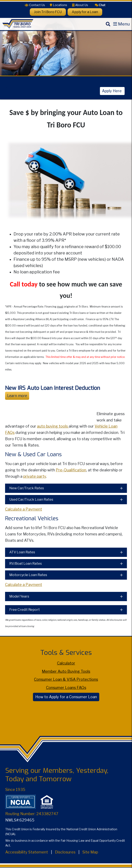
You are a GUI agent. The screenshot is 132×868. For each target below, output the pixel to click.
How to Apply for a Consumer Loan (66, 697)
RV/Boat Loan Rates (26, 564)
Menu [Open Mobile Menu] (124, 24)
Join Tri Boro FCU (48, 12)
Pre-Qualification (71, 470)
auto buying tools (53, 426)
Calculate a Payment (24, 509)
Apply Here (112, 91)
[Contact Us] (35, 5)
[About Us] (80, 5)
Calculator (66, 663)
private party (35, 476)
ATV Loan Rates (22, 552)
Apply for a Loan (85, 12)
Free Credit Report (24, 610)
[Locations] (59, 5)
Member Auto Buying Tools (66, 671)
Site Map (90, 852)
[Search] (108, 27)
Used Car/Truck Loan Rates (31, 500)
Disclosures (65, 852)
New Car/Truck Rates (27, 488)
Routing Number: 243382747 (32, 814)
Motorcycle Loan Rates (28, 575)
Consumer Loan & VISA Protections (66, 679)
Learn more (17, 396)
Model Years (19, 596)
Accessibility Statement (27, 852)
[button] (100, 5)
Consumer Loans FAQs (66, 688)
